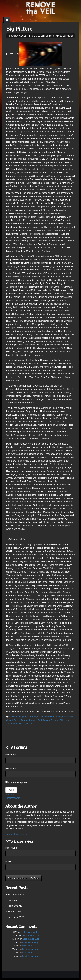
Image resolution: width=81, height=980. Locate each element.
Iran (34, 717)
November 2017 (16, 917)
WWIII (29, 723)
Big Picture (19, 29)
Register (10, 795)
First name (12, 848)
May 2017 (27, 946)
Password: (11, 768)
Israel (40, 717)
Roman (55, 720)
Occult (9, 720)
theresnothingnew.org (16, 834)
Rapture (32, 720)
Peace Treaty (21, 720)
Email (9, 861)
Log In (11, 790)
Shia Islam (65, 720)
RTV (33, 36)
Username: (11, 755)
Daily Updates (47, 36)
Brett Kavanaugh (16, 894)
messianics (68, 717)
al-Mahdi (14, 717)
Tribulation (11, 723)
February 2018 (15, 906)
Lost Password (13, 798)
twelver (21, 723)
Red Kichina (44, 720)
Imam (28, 717)
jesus (58, 717)
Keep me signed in (18, 783)
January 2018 (15, 911)
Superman (13, 900)
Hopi (22, 717)
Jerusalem (49, 717)
